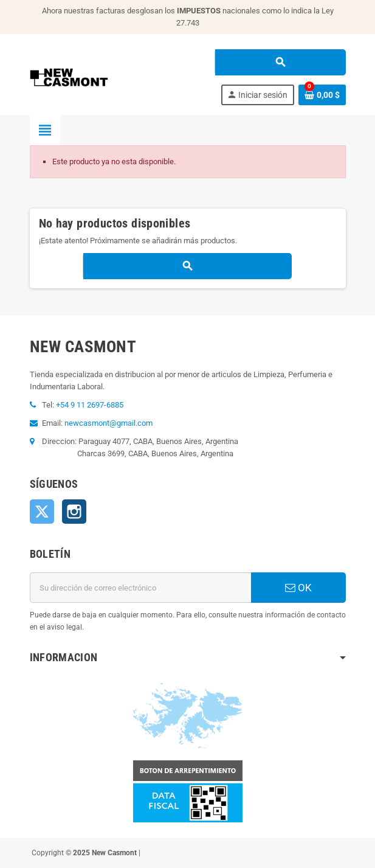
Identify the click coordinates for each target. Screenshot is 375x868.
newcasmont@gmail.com (108, 423)
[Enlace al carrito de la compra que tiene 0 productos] (322, 95)
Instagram (74, 512)
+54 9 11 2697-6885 (90, 405)
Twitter (42, 512)
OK (298, 588)
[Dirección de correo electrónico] (140, 588)
